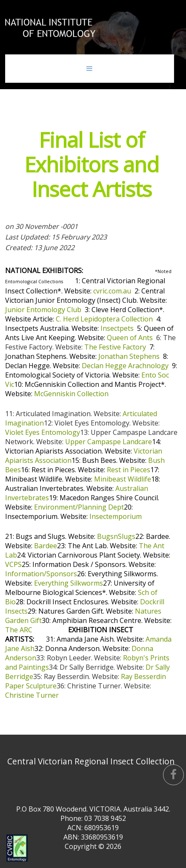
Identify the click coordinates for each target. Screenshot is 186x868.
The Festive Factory (115, 347)
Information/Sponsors (41, 574)
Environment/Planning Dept (79, 507)
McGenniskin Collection (71, 394)
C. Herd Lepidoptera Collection (104, 319)
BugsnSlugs (116, 536)
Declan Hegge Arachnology (125, 366)
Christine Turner (32, 695)
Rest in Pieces (129, 470)
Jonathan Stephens (129, 356)
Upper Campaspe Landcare (109, 442)
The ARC (19, 630)
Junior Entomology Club (43, 310)
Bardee (46, 546)
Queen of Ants (130, 338)
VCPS (13, 564)
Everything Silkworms (69, 583)
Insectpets (117, 328)
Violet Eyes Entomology (43, 432)
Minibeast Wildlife (123, 479)
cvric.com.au (112, 291)
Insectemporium (116, 516)
